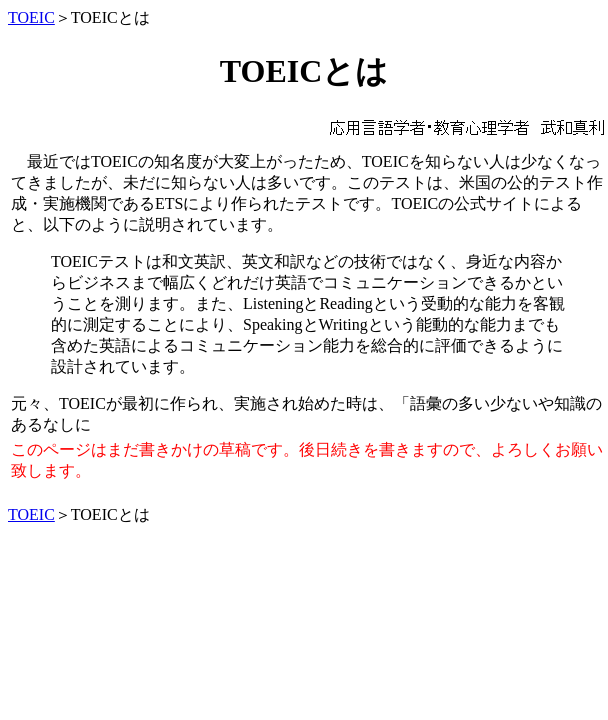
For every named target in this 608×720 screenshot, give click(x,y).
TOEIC (31, 17)
